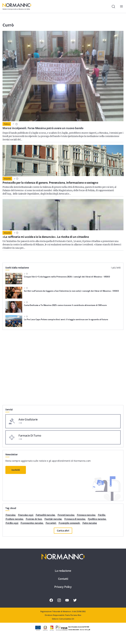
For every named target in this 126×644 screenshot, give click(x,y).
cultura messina (15, 519)
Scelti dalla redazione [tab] (17, 268)
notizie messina (54, 519)
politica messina (98, 519)
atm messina (91, 523)
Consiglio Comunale (70, 523)
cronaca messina (87, 515)
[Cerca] (113, 7)
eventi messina (67, 515)
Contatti (63, 579)
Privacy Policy (63, 587)
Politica (7, 124)
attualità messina (46, 515)
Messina (11, 515)
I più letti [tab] (116, 268)
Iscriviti (16, 470)
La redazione (63, 571)
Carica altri (63, 531)
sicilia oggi (13, 523)
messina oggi (26, 515)
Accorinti (52, 523)
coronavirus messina (33, 523)
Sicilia (102, 515)
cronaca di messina (76, 519)
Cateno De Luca (35, 519)
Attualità (7, 179)
